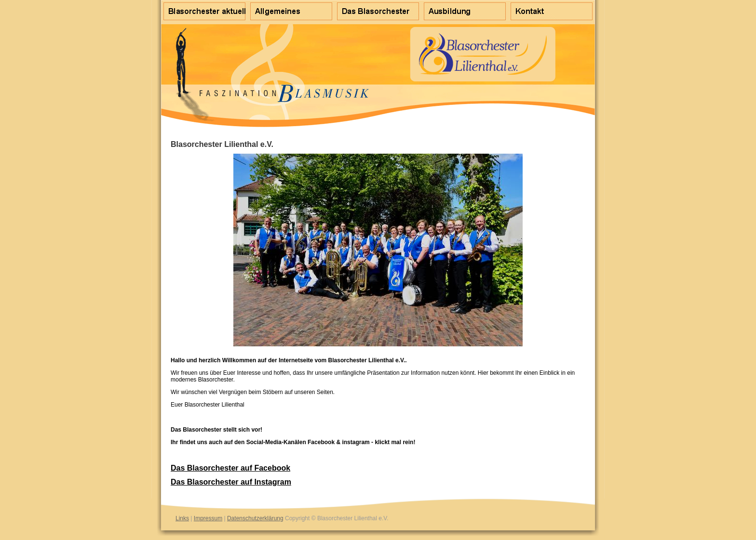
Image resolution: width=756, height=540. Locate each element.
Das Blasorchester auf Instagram (231, 482)
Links (182, 518)
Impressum (208, 518)
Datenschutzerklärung (255, 518)
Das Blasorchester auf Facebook (230, 468)
